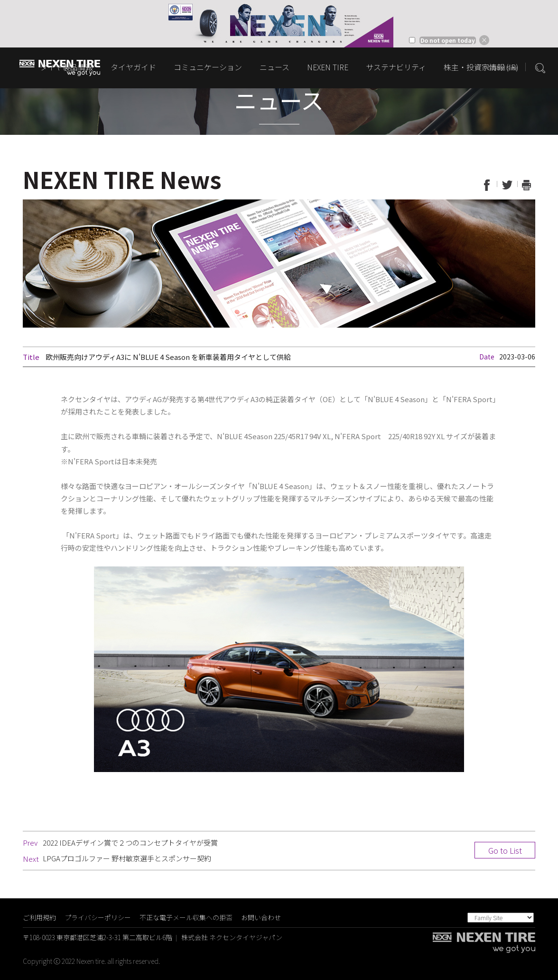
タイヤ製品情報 (66, 67)
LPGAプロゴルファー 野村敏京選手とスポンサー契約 (127, 858)
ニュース (274, 67)
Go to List (505, 850)
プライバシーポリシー (98, 917)
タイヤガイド (133, 67)
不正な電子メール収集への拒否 (186, 917)
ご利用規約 (39, 917)
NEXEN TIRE (328, 67)
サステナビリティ (396, 67)
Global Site (503, 68)
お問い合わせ (261, 917)
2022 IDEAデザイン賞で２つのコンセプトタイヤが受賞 (130, 843)
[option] (279, 24)
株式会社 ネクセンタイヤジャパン (232, 937)
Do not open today (448, 40)
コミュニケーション (208, 67)
